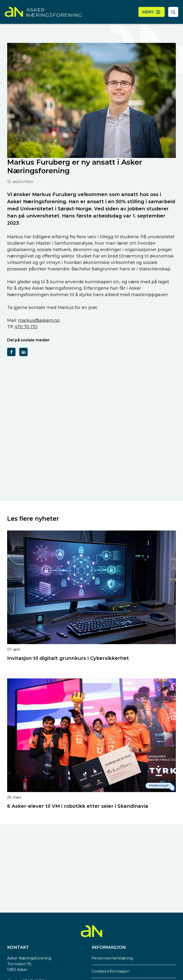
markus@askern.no (39, 320)
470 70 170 (26, 327)
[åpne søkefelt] (173, 12)
